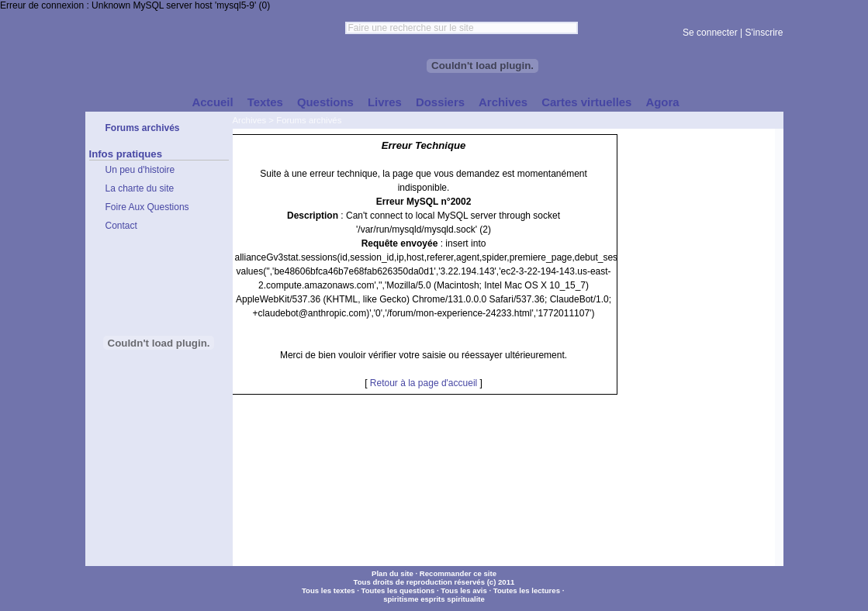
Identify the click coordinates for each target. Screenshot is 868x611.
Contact (121, 226)
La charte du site (140, 188)
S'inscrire (764, 33)
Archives (250, 120)
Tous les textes (329, 590)
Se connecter (710, 33)
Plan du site (393, 573)
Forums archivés (309, 120)
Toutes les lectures (527, 590)
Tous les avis (464, 590)
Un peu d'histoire (140, 170)
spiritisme (401, 599)
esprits (432, 599)
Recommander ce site (458, 573)
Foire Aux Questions (147, 207)
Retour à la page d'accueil (424, 383)
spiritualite (466, 599)
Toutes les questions (398, 590)
